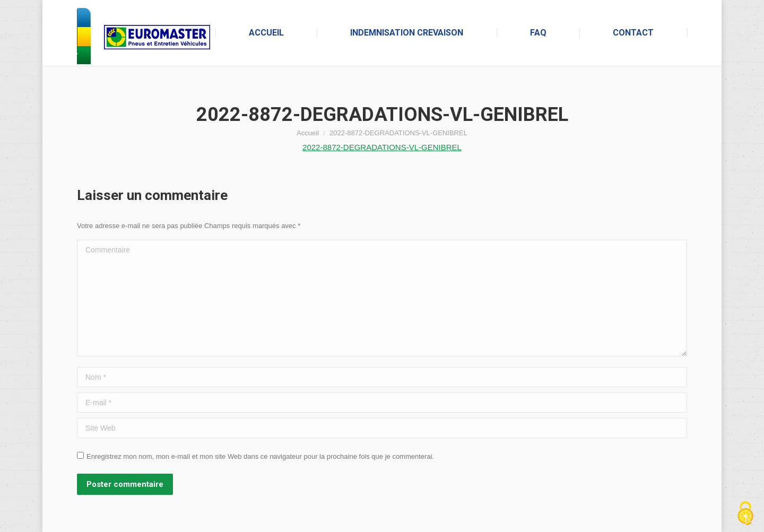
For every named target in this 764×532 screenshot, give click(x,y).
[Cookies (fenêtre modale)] (745, 514)
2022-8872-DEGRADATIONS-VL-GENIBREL (382, 147)
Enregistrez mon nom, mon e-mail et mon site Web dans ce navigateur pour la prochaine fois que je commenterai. (260, 456)
